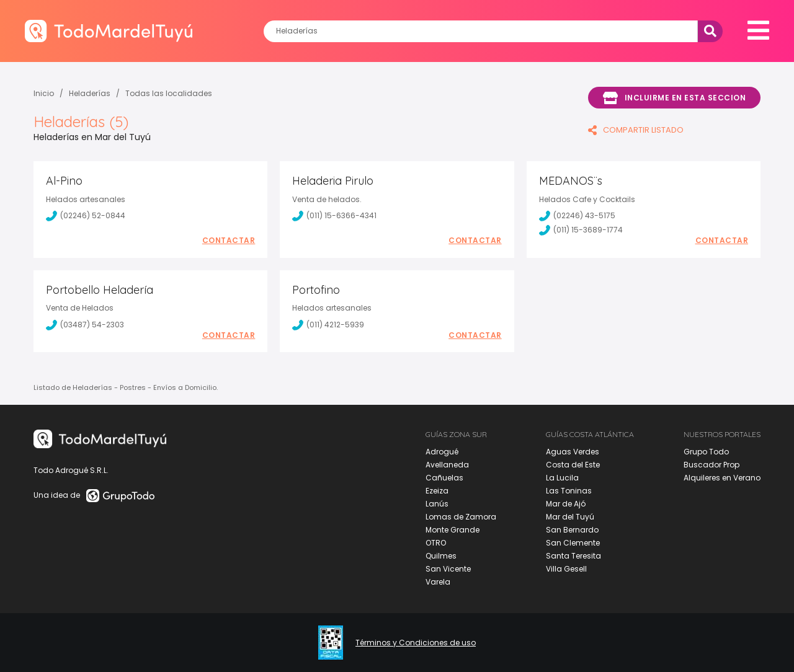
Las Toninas (569, 491)
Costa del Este (573, 465)
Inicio (44, 93)
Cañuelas (444, 478)
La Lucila (562, 478)
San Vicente (448, 569)
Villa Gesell (566, 569)
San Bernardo (572, 530)
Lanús (437, 504)
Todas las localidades (169, 93)
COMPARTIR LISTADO (636, 130)
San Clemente (573, 543)
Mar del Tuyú (570, 517)
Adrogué (442, 452)
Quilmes (441, 556)
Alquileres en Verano (722, 478)
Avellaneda (447, 465)
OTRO (436, 543)
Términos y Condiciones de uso (416, 643)
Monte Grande (453, 530)
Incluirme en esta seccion (674, 98)
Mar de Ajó (566, 504)
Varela (438, 582)
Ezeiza (437, 491)
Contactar (229, 241)
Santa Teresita (573, 556)
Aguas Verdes (573, 452)
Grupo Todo (706, 452)
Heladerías (90, 93)
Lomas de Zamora (461, 517)
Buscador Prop (711, 465)
